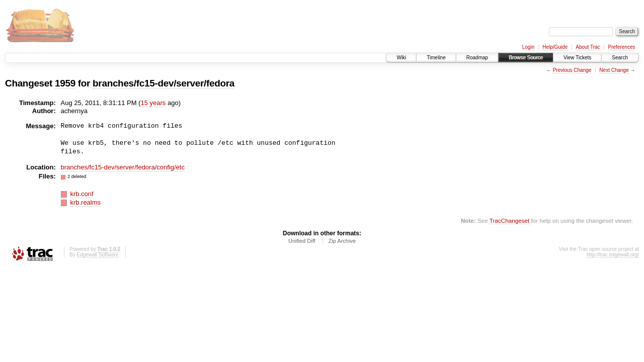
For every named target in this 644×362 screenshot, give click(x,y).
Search (620, 58)
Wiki (401, 58)
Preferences (622, 47)
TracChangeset (509, 220)
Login (528, 47)
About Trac (588, 47)
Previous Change (572, 70)
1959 (65, 83)
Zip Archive (342, 241)
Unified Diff (302, 241)
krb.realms (85, 202)
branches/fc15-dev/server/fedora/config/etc (123, 167)
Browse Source (526, 58)
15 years (153, 103)
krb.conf (82, 194)
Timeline (436, 58)
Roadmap (477, 58)
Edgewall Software (97, 255)
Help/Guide (555, 47)
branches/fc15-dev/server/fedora (164, 83)
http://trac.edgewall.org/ (613, 255)
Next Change (614, 70)
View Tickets (577, 58)
